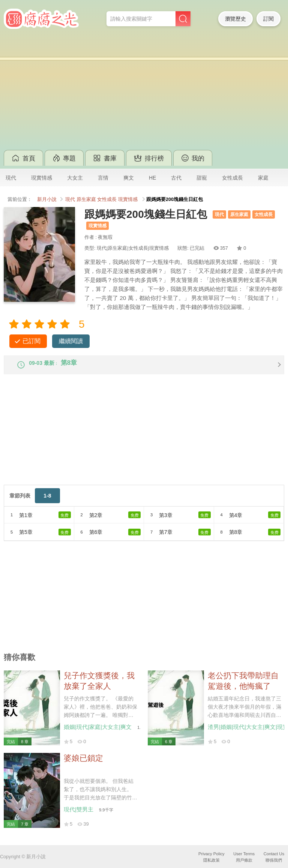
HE (152, 178)
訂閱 (268, 19)
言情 (103, 178)
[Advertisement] (144, 94)
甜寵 (202, 178)
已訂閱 (31, 341)
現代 (11, 178)
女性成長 (232, 178)
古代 (176, 178)
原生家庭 (86, 199)
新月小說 (47, 199)
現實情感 (42, 178)
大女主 (75, 178)
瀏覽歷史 (235, 19)
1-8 (47, 502)
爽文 (129, 178)
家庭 (263, 178)
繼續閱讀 (71, 341)
